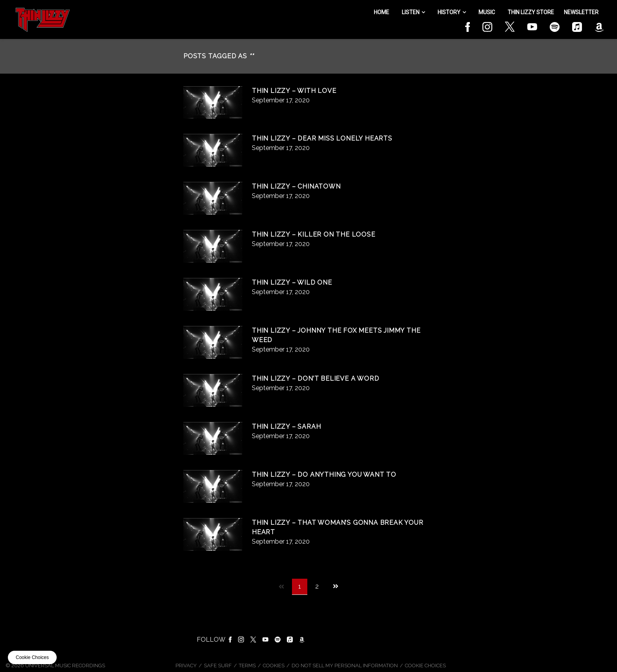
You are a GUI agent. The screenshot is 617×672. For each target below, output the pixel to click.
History (449, 12)
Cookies (274, 666)
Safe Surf (218, 666)
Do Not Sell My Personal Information (345, 666)
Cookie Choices (425, 666)
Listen (411, 12)
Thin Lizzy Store (531, 12)
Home (381, 12)
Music (487, 12)
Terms (247, 666)
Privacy (186, 666)
